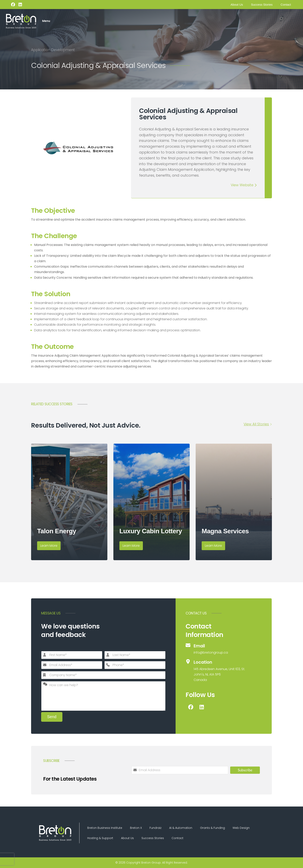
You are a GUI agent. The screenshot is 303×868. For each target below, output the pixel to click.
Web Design (243, 828)
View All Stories (256, 424)
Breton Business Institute (105, 828)
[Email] (216, 649)
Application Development (53, 50)
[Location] (216, 671)
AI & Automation (182, 828)
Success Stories (262, 5)
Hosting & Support (100, 838)
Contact (286, 5)
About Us (237, 5)
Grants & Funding (214, 828)
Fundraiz (156, 828)
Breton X (136, 828)
